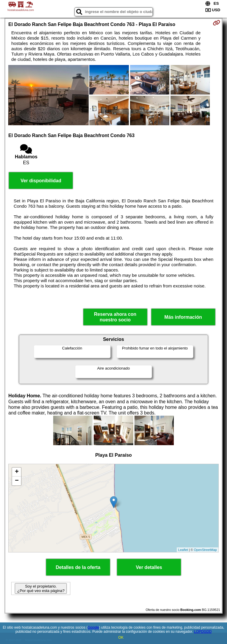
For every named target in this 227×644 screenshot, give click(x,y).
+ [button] (17, 472)
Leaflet (183, 550)
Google (93, 627)
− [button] (17, 481)
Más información (183, 317)
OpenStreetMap (205, 550)
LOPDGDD (203, 632)
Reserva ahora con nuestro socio (115, 317)
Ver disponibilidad (41, 181)
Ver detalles (149, 567)
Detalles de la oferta (78, 567)
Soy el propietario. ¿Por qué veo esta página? (41, 588)
